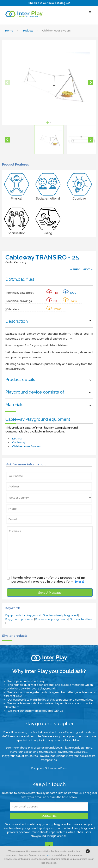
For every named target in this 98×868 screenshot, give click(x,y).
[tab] (47, 122)
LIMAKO (17, 439)
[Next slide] (91, 83)
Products (27, 31)
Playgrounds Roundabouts (45, 748)
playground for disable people (72, 824)
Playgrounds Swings (52, 756)
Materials (14, 405)
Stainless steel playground (60, 615)
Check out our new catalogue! (49, 3)
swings (52, 836)
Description (17, 321)
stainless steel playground (20, 828)
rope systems (58, 832)
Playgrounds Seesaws (81, 756)
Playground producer (19, 619)
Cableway (19, 442)
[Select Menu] (90, 14)
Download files (20, 279)
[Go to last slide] (7, 140)
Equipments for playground (23, 615)
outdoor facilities (67, 828)
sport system (47, 828)
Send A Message (50, 593)
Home (9, 31)
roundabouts (40, 832)
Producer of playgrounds (52, 619)
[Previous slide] (7, 83)
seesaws (25, 832)
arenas (62, 836)
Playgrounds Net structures (20, 756)
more (48, 855)
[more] (80, 582)
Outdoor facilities (81, 619)
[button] (49, 140)
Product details (20, 380)
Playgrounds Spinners (78, 748)
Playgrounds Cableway (72, 752)
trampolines (49, 760)
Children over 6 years (26, 446)
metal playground (39, 824)
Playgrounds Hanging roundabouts (33, 752)
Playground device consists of (35, 392)
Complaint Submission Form (49, 768)
